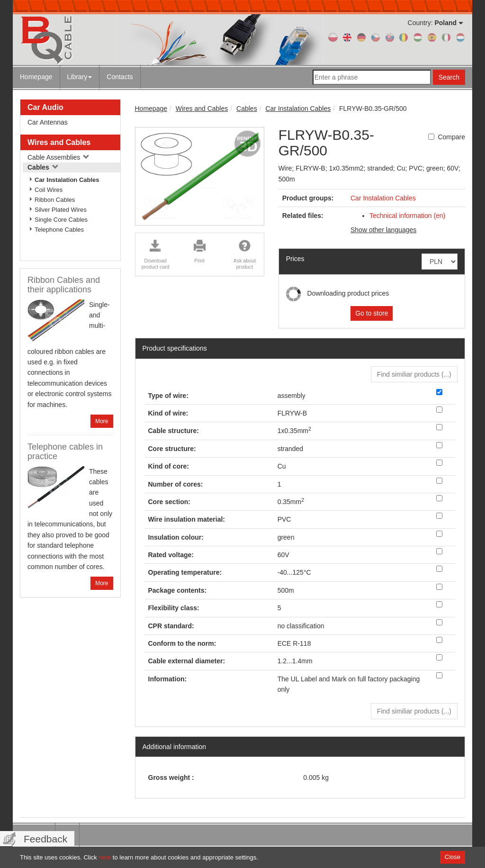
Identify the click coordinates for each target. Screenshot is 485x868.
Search (449, 77)
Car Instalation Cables (67, 180)
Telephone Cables (59, 230)
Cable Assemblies (58, 157)
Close (453, 857)
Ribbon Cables (55, 200)
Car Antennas (48, 122)
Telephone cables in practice (65, 452)
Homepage (36, 77)
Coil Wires (49, 190)
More (102, 421)
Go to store (372, 313)
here (105, 857)
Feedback (45, 839)
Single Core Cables (61, 220)
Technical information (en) (407, 216)
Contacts (120, 77)
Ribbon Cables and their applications (64, 285)
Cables (43, 167)
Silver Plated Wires (61, 210)
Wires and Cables (59, 142)
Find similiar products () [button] (414, 374)
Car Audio (45, 107)
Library (80, 77)
